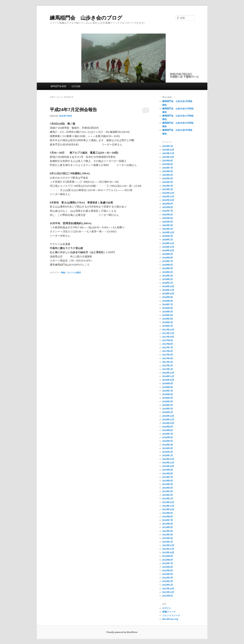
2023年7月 (168, 168)
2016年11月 (168, 376)
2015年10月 (168, 423)
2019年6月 (168, 265)
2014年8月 (168, 474)
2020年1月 (168, 240)
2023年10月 (168, 157)
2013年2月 (168, 538)
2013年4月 (168, 531)
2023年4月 (168, 178)
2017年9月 (168, 340)
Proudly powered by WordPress (122, 632)
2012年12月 (168, 545)
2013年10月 (168, 509)
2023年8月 (168, 164)
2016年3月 (168, 405)
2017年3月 (168, 362)
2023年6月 (168, 171)
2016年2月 (168, 409)
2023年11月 (168, 153)
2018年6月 (168, 308)
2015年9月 (168, 427)
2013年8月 (168, 517)
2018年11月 (168, 290)
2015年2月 (168, 452)
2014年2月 (168, 495)
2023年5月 (168, 175)
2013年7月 (168, 520)
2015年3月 (168, 448)
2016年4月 (168, 401)
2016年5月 (168, 398)
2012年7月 (168, 563)
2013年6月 (168, 524)
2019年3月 (168, 276)
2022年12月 (168, 193)
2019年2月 (168, 279)
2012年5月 (168, 571)
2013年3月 (168, 535)
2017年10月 (168, 337)
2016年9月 (168, 383)
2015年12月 (168, 416)
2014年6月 (168, 481)
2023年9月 (168, 161)
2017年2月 (168, 366)
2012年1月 (168, 585)
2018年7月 (168, 304)
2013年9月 (168, 513)
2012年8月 (168, 560)
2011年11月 (168, 592)
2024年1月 (168, 146)
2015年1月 (168, 455)
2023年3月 (168, 182)
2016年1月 (168, 412)
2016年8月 (168, 387)
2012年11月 (168, 549)
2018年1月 (168, 326)
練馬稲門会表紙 (58, 86)
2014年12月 (168, 459)
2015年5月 (168, 441)
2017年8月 (168, 344)
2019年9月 (168, 254)
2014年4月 (168, 488)
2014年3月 (168, 491)
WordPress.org (170, 619)
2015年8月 (168, 430)
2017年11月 (168, 333)
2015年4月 (168, 445)
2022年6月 (168, 215)
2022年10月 (168, 200)
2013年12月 (168, 502)
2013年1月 (168, 542)
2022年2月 (168, 229)
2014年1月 (168, 499)
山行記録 (76, 86)
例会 (63, 273)
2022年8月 (168, 207)
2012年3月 (168, 578)
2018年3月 (168, 319)
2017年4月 (168, 358)
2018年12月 (168, 286)
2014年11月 (168, 463)
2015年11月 (168, 420)
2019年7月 (168, 261)
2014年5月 (168, 484)
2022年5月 (168, 218)
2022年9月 (168, 204)
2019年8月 (168, 258)
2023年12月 (168, 150)
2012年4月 (168, 574)
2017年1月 (168, 369)
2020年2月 (168, 236)
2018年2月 (168, 322)
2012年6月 (168, 567)
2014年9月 (168, 470)
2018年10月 (168, 294)
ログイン (167, 608)
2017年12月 (168, 330)
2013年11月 (168, 506)
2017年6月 (168, 351)
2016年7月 (168, 391)
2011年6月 (168, 596)
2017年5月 (168, 355)
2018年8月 (168, 301)
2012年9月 (168, 556)
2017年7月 (168, 348)
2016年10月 (168, 380)
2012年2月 (168, 581)
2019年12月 (168, 243)
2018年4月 (168, 315)
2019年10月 (168, 251)
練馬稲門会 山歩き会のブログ (86, 18)
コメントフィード (171, 615)
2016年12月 (168, 373)
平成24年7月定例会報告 (73, 110)
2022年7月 (168, 211)
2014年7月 (168, 477)
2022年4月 (168, 222)
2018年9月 (168, 297)
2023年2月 (168, 186)
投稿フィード (169, 612)
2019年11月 (168, 247)
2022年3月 (168, 225)
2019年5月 (168, 268)
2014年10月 (168, 466)
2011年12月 (168, 589)
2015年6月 (168, 437)
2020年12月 (168, 232)
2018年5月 (168, 312)
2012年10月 (168, 552)
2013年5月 (168, 527)
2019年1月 (168, 283)
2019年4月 (168, 272)
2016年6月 (168, 394)
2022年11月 (168, 197)
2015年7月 (168, 434)
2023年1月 (168, 189)
